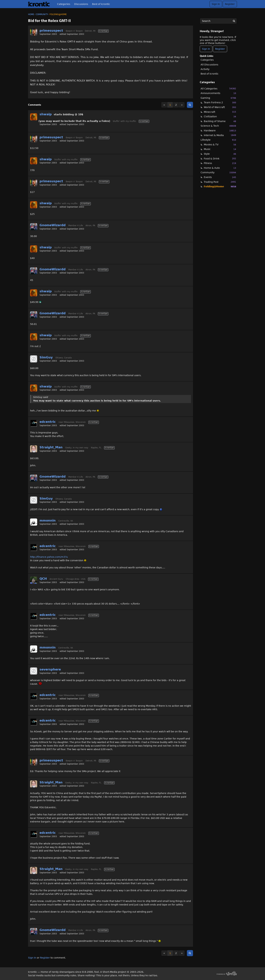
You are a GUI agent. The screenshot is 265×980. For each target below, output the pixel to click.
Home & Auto (220, 168)
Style (220, 154)
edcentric (48, 422)
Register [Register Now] (220, 49)
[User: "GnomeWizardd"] (34, 227)
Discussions (81, 4)
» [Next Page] (182, 105)
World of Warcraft (220, 107)
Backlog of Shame (220, 121)
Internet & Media (220, 135)
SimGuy (46, 357)
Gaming (218, 98)
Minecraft (220, 112)
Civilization (220, 117)
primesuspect (51, 31)
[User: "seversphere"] (34, 671)
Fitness (220, 163)
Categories (64, 4)
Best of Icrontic (101, 4)
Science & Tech (218, 126)
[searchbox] (218, 21)
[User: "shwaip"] (34, 117)
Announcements (218, 93)
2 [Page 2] (176, 105)
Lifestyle (218, 140)
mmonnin (48, 520)
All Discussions (209, 65)
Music (220, 149)
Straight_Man (51, 447)
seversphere (50, 669)
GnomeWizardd (53, 225)
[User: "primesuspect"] (34, 32)
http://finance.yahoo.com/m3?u (49, 557)
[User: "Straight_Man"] (34, 449)
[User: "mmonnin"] (34, 522)
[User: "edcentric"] (34, 423)
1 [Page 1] (170, 105)
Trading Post (220, 182)
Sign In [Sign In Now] (206, 49)
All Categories (218, 88)
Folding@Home (220, 187)
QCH (43, 579)
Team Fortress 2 (220, 103)
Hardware (220, 131)
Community (218, 173)
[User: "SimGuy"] (34, 359)
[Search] (234, 21)
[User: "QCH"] (34, 580)
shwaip (46, 114)
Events (220, 177)
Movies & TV (220, 145)
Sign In (216, 4)
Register (230, 4)
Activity (205, 69)
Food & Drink (220, 158)
